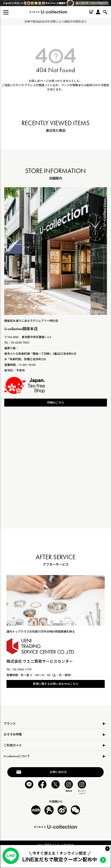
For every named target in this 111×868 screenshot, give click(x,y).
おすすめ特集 (13, 734)
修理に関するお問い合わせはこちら (56, 684)
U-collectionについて (17, 756)
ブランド (10, 724)
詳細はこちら (56, 402)
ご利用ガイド (13, 745)
